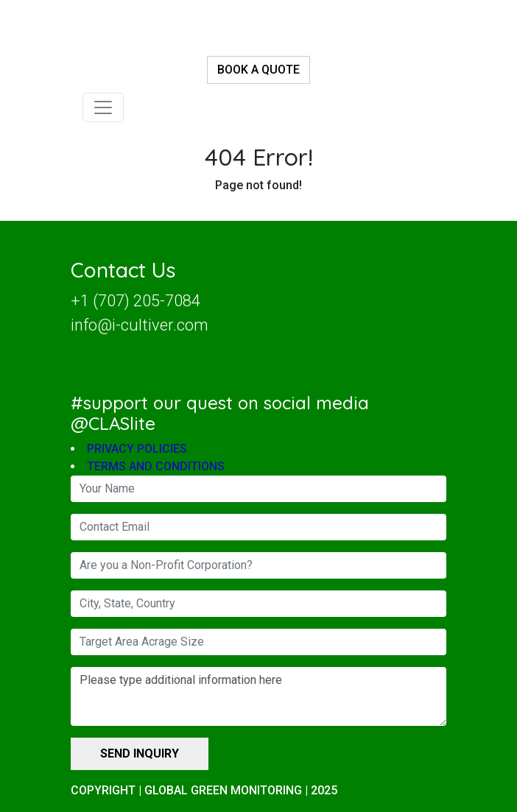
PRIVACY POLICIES (137, 449)
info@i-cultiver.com (140, 325)
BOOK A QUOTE (258, 70)
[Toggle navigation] (103, 107)
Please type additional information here (258, 697)
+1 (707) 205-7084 (136, 301)
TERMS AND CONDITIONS (156, 467)
